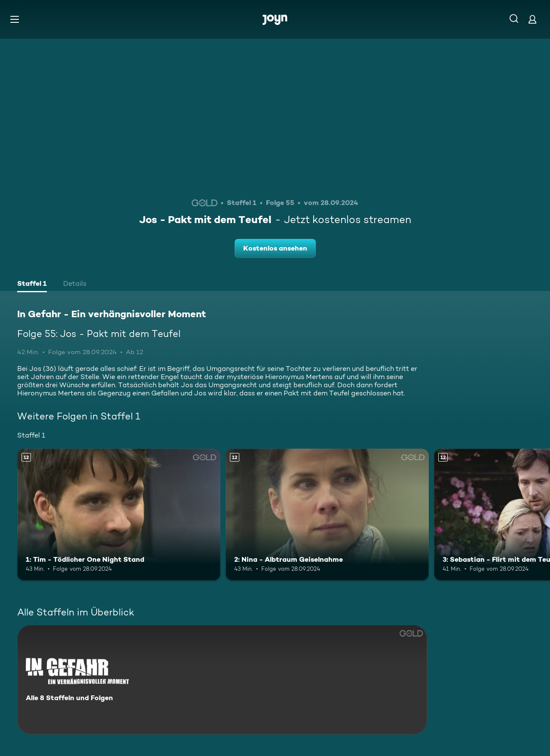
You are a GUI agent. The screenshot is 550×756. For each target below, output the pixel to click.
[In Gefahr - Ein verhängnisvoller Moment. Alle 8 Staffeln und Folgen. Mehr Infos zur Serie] (222, 680)
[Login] (532, 19)
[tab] (32, 285)
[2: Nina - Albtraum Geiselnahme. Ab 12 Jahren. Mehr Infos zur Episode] (327, 515)
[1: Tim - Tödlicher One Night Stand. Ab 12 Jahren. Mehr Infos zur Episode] (119, 515)
